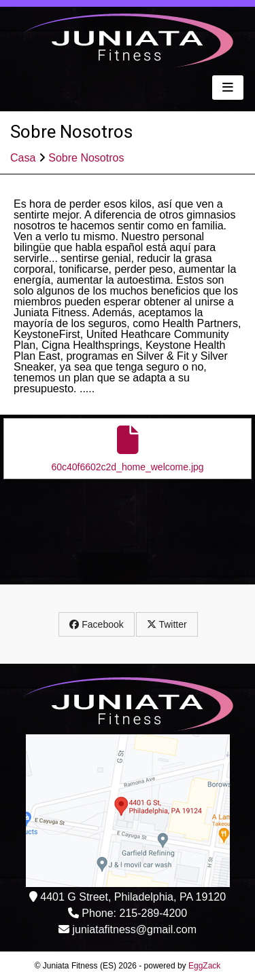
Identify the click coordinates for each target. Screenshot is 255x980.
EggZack (204, 966)
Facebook (96, 624)
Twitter (167, 624)
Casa (23, 158)
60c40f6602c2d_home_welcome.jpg (128, 449)
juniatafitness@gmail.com (134, 929)
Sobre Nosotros (86, 158)
